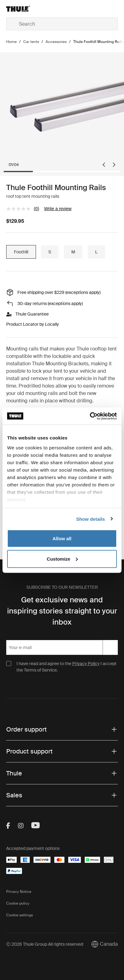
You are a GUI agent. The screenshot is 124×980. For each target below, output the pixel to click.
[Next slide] (114, 165)
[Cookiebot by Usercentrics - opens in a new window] (90, 416)
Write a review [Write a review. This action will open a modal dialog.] (58, 209)
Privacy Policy (86, 664)
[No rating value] (20, 209)
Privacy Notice (19, 892)
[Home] (25, 9)
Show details (91, 519)
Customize (62, 559)
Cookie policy (18, 903)
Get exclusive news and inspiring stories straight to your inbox (62, 611)
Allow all (62, 539)
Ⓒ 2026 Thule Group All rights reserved (45, 944)
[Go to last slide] (104, 165)
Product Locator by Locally (33, 324)
